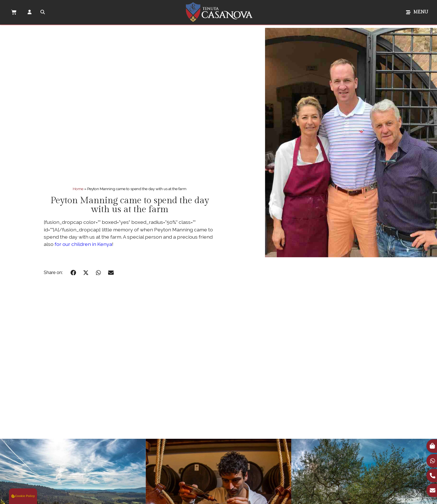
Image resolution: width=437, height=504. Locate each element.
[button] (73, 272)
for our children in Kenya (83, 244)
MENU (421, 12)
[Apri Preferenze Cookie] (23, 496)
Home (78, 189)
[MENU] (408, 12)
